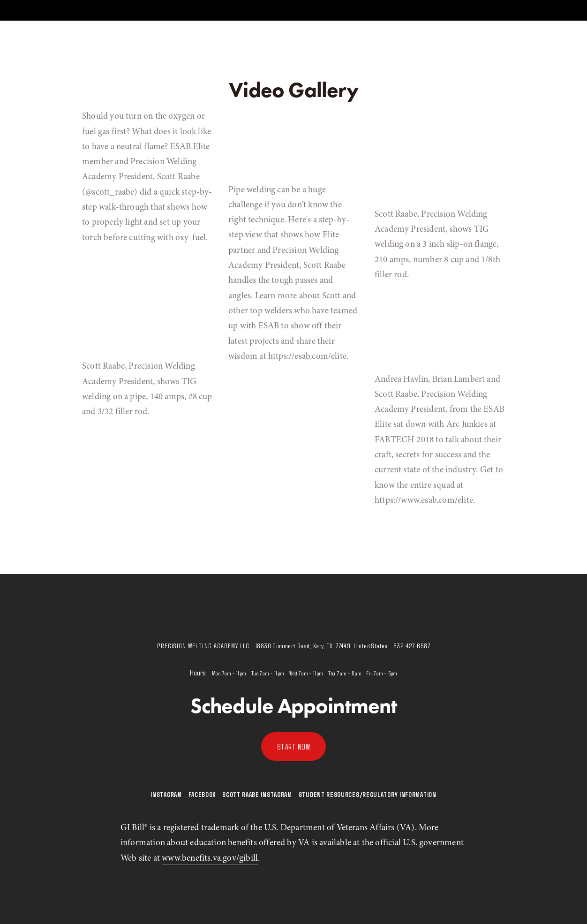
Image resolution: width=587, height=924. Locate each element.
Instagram (166, 794)
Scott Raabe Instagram (257, 794)
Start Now (294, 746)
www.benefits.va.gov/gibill (210, 858)
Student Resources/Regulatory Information (368, 794)
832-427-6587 (412, 646)
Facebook (202, 794)
